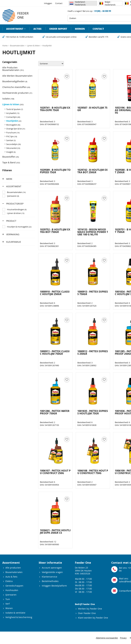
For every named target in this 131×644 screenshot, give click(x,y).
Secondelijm (13, 144)
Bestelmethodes (50, 581)
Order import (58, 29)
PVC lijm (12, 136)
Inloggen (48, 3)
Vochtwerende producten (17, 93)
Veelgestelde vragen (52, 572)
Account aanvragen (52, 568)
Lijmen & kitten (13, 104)
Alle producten (13, 568)
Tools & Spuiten (15, 109)
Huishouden (12, 590)
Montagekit (13, 125)
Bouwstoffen (11, 157)
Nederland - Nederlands (78, 3)
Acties (37, 29)
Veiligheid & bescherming (19, 617)
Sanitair (11, 140)
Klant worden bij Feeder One (93, 618)
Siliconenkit (13, 148)
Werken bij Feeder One (90, 609)
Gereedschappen (14, 586)
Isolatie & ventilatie (15, 613)
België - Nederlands (107, 3)
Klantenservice (49, 577)
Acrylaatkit (13, 113)
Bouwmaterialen (14, 572)
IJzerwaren (11, 595)
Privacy (123, 638)
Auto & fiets (11, 577)
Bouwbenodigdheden (15, 81)
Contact (59, 3)
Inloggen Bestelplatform (54, 586)
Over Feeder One (87, 613)
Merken (80, 29)
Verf (8, 604)
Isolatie (8, 99)
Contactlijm (13, 117)
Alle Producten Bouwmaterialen (13, 69)
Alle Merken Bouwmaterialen (17, 76)
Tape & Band (11, 162)
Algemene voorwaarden (107, 638)
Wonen (9, 608)
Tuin (8, 599)
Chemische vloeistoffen (16, 87)
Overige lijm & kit (16, 129)
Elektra (9, 581)
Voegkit (11, 152)
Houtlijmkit (14, 121)
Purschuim (13, 133)
